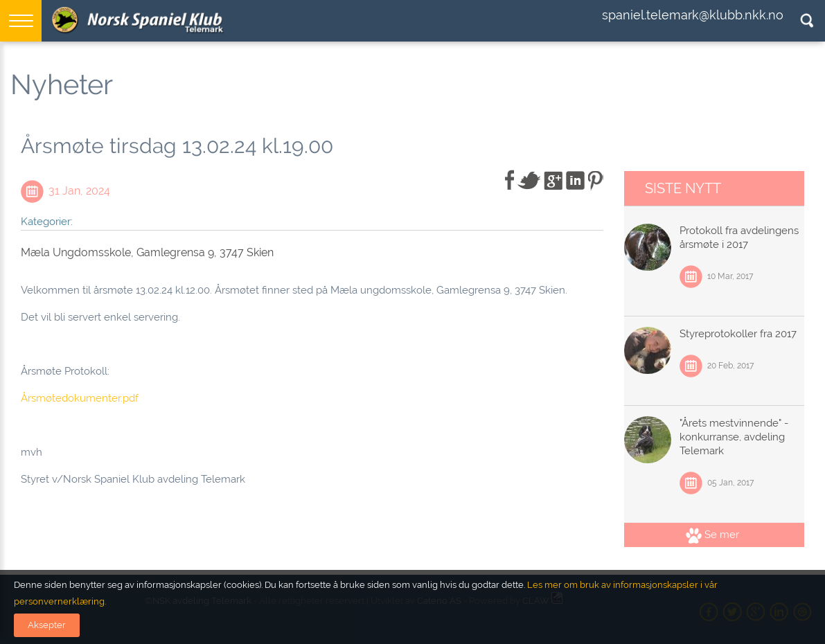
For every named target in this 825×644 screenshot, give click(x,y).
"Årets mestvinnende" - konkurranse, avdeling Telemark (734, 437)
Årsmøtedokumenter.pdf (80, 398)
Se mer (712, 535)
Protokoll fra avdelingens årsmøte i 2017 (739, 238)
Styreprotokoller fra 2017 (738, 334)
